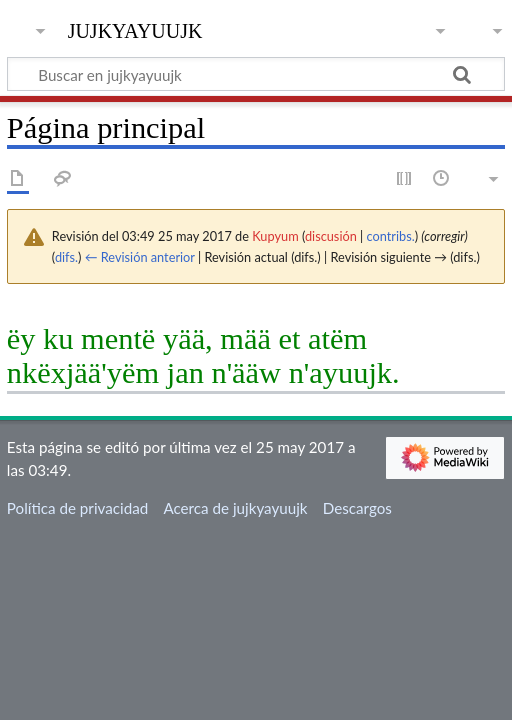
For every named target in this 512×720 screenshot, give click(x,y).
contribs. (391, 236)
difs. (66, 257)
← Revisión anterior (140, 257)
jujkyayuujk (135, 29)
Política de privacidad (77, 508)
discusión (331, 236)
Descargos (357, 508)
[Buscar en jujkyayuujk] (256, 74)
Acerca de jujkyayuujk (235, 508)
